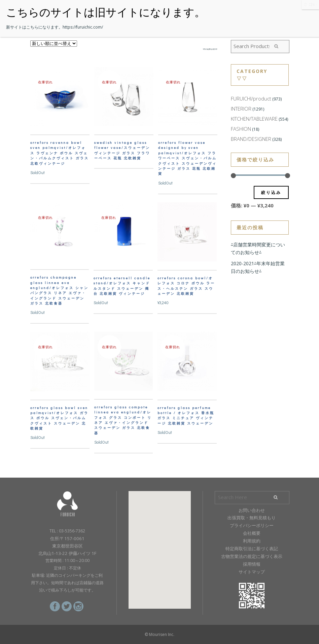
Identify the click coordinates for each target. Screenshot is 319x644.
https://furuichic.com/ (83, 27)
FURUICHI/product (251, 98)
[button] (159, 544)
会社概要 (252, 533)
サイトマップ (252, 572)
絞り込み (271, 192)
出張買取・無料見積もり (252, 518)
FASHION (241, 129)
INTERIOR (241, 109)
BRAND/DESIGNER (251, 139)
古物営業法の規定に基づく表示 (252, 556)
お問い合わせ (252, 510)
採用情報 (252, 564)
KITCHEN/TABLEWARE (254, 119)
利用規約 (252, 541)
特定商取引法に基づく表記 (252, 549)
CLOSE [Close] (310, 5)
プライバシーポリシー (252, 525)
